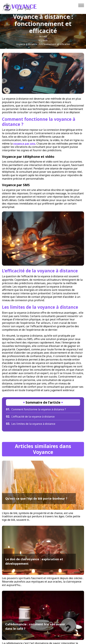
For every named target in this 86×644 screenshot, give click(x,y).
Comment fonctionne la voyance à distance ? (36, 409)
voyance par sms (24, 144)
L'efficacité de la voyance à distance (30, 417)
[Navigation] (81, 5)
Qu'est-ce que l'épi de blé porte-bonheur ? (36, 498)
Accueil (43, 36)
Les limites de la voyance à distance (31, 424)
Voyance (43, 40)
